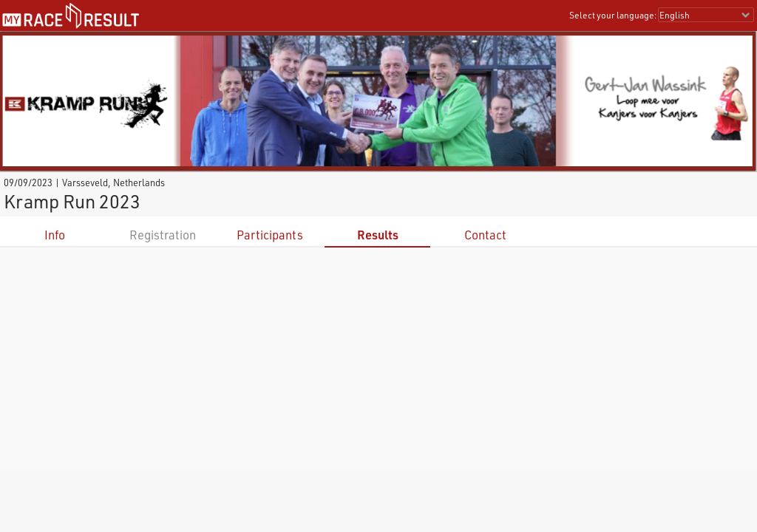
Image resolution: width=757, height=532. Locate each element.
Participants (270, 235)
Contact (485, 235)
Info (55, 235)
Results (378, 235)
